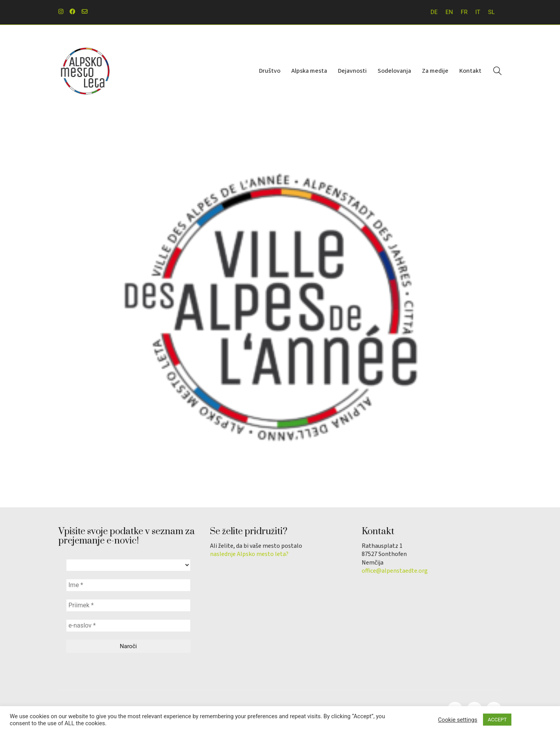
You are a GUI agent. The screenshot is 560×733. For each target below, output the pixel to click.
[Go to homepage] (86, 71)
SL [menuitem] (491, 12)
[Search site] (497, 72)
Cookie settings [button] (458, 720)
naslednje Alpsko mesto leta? (249, 554)
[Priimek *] (128, 605)
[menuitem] (434, 12)
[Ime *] (128, 585)
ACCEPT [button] (497, 720)
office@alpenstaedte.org (395, 571)
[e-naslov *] (128, 626)
